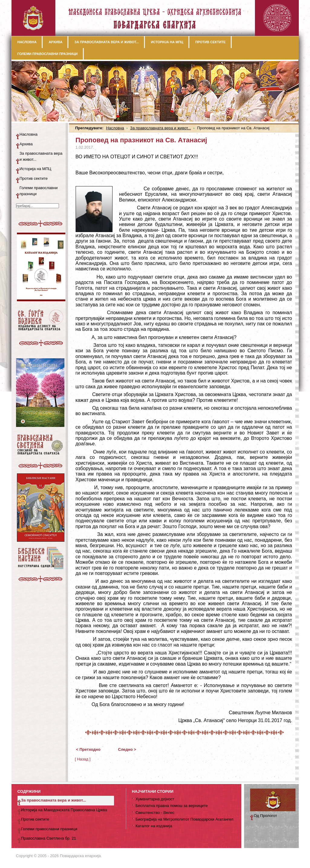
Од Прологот (265, 816)
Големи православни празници (39, 191)
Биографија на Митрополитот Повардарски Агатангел (184, 819)
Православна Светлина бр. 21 (49, 838)
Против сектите (34, 178)
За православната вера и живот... (160, 128)
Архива (26, 144)
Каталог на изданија (154, 826)
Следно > (127, 749)
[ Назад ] (83, 759)
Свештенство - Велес (155, 813)
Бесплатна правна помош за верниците (172, 806)
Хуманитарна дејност (155, 799)
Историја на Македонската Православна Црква (64, 810)
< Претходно (88, 749)
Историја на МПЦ (36, 169)
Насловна (115, 128)
